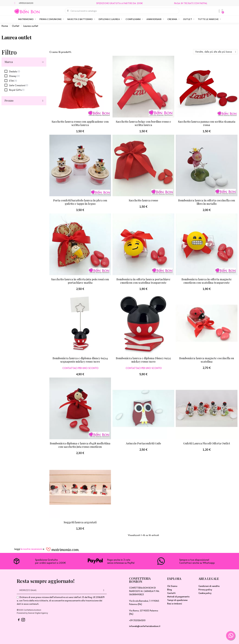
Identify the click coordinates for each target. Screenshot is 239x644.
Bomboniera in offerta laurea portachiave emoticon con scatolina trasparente (143, 281)
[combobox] (122, 11)
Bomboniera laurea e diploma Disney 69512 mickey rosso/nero (143, 360)
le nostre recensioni (31, 549)
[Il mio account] (219, 11)
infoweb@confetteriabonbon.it (145, 626)
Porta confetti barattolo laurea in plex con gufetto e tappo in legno (80, 202)
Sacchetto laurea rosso (143, 200)
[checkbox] (12, 71)
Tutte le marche (209, 19)
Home (5, 26)
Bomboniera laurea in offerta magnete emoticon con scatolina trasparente (207, 281)
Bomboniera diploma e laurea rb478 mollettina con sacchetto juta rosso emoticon (80, 445)
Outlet (189, 19)
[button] (222, 11)
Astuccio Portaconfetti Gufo (143, 443)
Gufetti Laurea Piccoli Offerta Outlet (207, 443)
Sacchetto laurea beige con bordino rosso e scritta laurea (143, 123)
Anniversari (155, 19)
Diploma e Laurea (110, 19)
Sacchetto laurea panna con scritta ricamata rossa (207, 123)
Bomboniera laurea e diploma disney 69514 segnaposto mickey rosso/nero (80, 360)
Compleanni (134, 19)
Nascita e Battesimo (81, 19)
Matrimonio (27, 19)
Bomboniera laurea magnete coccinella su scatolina (207, 360)
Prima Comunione (52, 19)
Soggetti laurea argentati (80, 522)
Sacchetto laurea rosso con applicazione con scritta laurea (80, 123)
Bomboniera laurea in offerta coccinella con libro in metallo (207, 202)
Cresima (173, 19)
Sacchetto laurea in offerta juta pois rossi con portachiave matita (80, 281)
